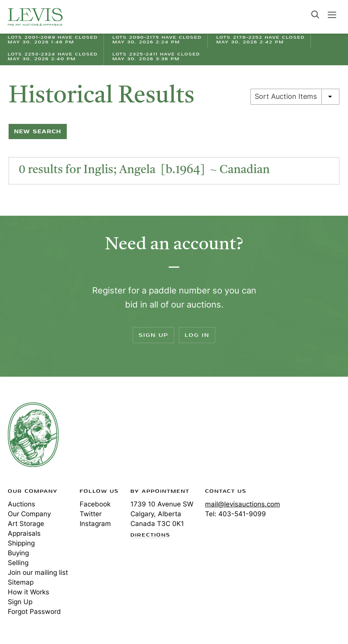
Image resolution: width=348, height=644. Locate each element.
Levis (33, 435)
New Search (38, 131)
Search (315, 14)
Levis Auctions (35, 17)
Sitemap (21, 582)
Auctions (21, 504)
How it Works (29, 592)
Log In (197, 335)
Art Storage (26, 524)
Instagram (95, 524)
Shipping (21, 543)
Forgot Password (34, 612)
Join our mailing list (38, 572)
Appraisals (24, 533)
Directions (150, 535)
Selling (18, 563)
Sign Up (153, 335)
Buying (18, 553)
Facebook (95, 504)
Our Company (29, 514)
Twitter (91, 514)
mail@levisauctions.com (243, 504)
